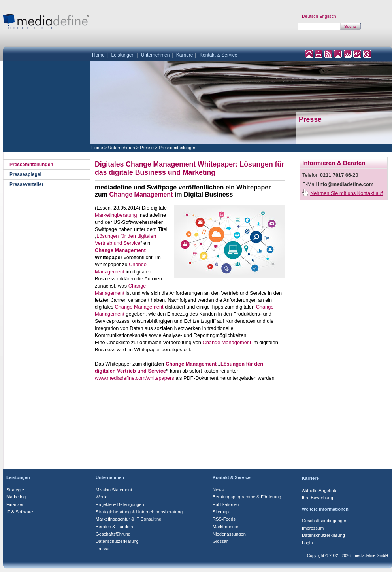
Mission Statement (114, 490)
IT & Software (20, 512)
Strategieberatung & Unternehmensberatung (139, 512)
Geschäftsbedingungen (325, 521)
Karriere (185, 55)
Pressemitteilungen (178, 148)
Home (98, 55)
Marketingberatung (116, 215)
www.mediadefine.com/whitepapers (135, 378)
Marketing (16, 497)
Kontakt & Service (218, 55)
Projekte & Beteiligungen (120, 504)
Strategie (15, 490)
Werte (102, 497)
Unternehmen (155, 55)
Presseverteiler (26, 184)
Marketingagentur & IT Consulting (128, 519)
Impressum (313, 528)
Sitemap (221, 512)
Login (307, 543)
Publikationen (226, 504)
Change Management (141, 194)
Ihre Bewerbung (318, 498)
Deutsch (310, 16)
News (218, 490)
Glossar (220, 541)
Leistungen (123, 55)
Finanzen (15, 504)
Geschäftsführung (113, 534)
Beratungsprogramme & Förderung (247, 497)
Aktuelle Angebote (320, 491)
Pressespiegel (25, 174)
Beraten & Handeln (114, 527)
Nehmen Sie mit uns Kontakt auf (347, 193)
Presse (147, 148)
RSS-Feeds (224, 519)
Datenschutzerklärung (117, 541)
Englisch (328, 16)
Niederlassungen (229, 534)
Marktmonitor (225, 527)
